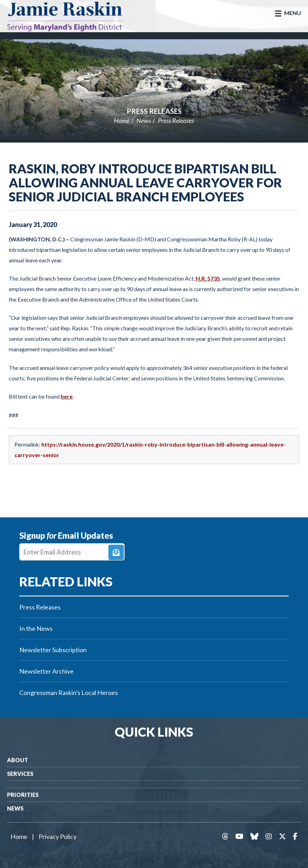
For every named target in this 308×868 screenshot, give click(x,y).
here (67, 396)
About (18, 760)
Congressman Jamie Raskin (72, 16)
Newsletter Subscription (53, 650)
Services (20, 774)
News (144, 120)
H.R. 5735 (208, 278)
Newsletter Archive (46, 671)
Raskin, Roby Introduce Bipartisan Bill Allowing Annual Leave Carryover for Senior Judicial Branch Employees (145, 182)
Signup (116, 552)
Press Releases (154, 111)
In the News (36, 628)
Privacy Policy (58, 836)
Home (122, 120)
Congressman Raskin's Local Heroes (69, 693)
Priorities (23, 795)
